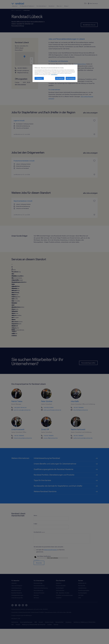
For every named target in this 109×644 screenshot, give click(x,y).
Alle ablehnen (60, 78)
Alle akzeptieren (71, 78)
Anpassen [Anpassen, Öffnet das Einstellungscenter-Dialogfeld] (39, 78)
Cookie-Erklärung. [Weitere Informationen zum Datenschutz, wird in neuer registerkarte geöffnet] (54, 75)
